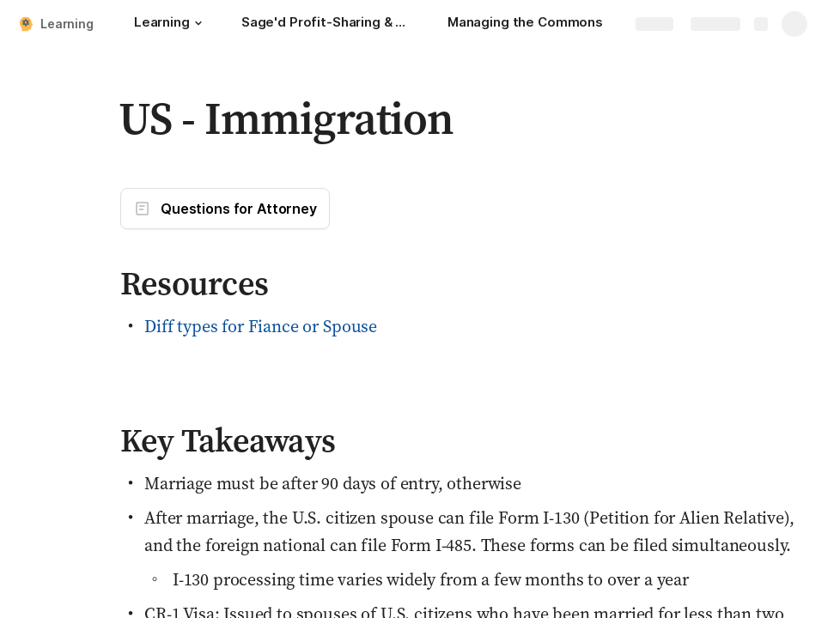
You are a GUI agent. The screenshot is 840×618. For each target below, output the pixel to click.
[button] (198, 23)
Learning (67, 24)
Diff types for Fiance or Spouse (261, 326)
